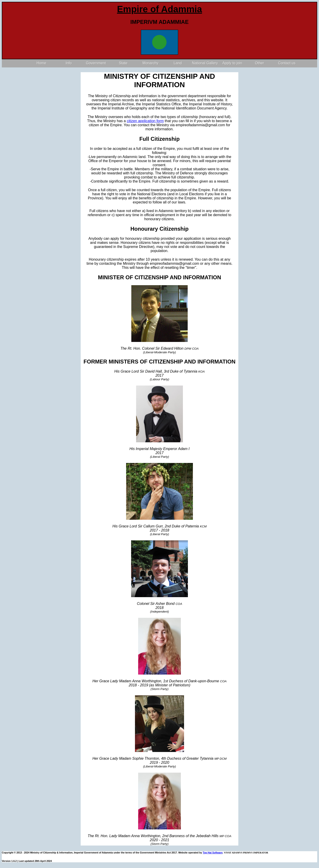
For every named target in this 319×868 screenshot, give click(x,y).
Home (41, 63)
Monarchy (150, 63)
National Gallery (205, 63)
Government (96, 63)
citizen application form (145, 121)
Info (69, 63)
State (123, 63)
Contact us (287, 63)
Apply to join (232, 63)
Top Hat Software (213, 853)
